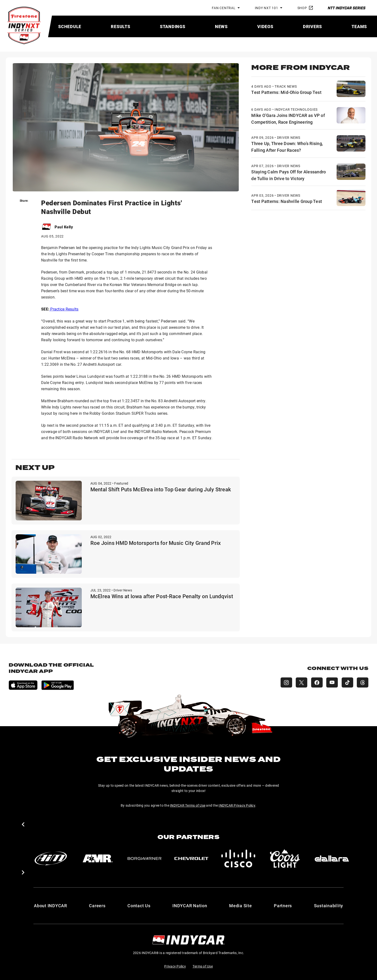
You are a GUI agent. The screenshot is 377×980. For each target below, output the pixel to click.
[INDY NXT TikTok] (347, 682)
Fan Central (224, 8)
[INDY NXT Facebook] (316, 682)
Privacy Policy (175, 966)
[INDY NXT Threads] (363, 682)
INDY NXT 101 (267, 8)
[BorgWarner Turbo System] (145, 858)
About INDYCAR (50, 906)
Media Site (241, 906)
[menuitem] (70, 26)
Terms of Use (203, 966)
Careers (97, 906)
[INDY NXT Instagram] (286, 682)
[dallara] (334, 858)
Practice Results (64, 309)
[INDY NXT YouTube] (332, 682)
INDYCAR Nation (190, 906)
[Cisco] (239, 858)
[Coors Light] (287, 858)
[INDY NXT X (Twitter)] (301, 682)
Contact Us (139, 906)
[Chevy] (192, 858)
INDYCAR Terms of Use (188, 805)
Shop (305, 8)
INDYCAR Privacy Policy (237, 805)
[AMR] (98, 858)
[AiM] (51, 858)
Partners (283, 906)
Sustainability (329, 906)
